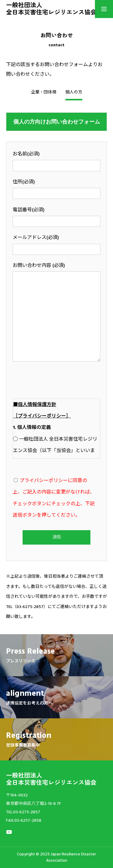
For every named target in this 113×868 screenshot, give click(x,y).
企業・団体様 (44, 93)
